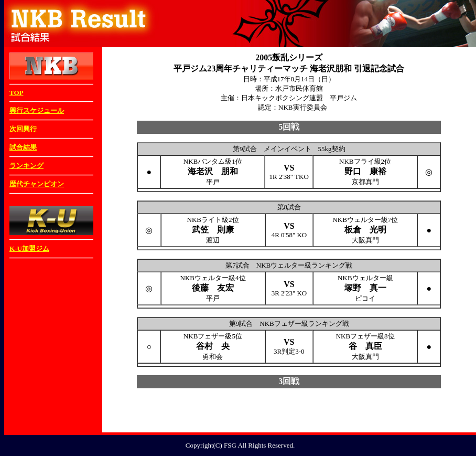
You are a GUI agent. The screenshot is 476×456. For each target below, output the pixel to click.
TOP (17, 93)
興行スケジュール (37, 110)
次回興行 (23, 129)
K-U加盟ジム (29, 248)
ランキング (26, 166)
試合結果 (23, 147)
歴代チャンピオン (37, 184)
